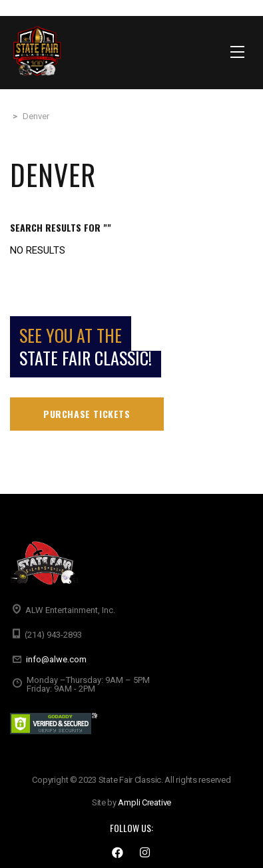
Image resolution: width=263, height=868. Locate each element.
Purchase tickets (87, 414)
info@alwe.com (56, 659)
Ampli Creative (144, 802)
